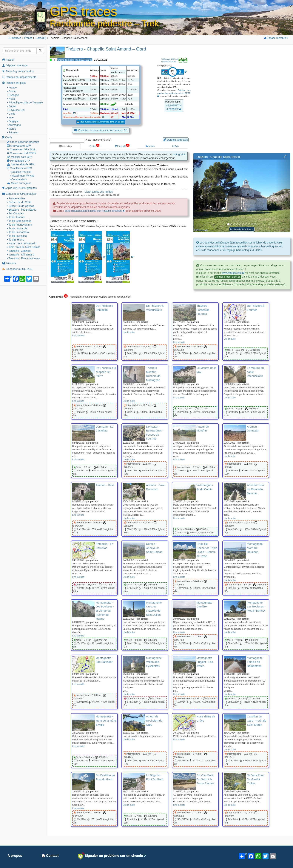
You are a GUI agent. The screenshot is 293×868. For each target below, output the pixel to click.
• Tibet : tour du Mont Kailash (24, 247)
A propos (15, 856)
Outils (7, 137)
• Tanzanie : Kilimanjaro (21, 255)
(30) (41, 38)
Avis (175, 146)
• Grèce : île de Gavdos (20, 206)
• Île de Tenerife (16, 217)
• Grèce (11, 91)
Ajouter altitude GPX (21, 164)
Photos (94, 146)
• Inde (10, 117)
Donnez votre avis (176, 140)
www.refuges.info (232, 273)
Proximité (122, 146)
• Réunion (13, 132)
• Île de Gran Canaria (19, 221)
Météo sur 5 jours (19, 183)
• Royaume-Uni (16, 110)
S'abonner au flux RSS (17, 269)
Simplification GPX (19, 168)
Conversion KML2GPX (22, 153)
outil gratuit (179, 154)
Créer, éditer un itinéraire (23, 142)
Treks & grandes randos (18, 71)
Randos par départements (19, 77)
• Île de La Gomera (18, 232)
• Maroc (11, 129)
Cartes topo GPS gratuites (19, 194)
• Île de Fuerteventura (19, 225)
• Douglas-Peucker (21, 172)
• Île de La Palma (17, 236)
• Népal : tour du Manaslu (22, 243)
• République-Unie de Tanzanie (25, 102)
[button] (285, 157)
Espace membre (276, 38)
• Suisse (12, 106)
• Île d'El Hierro (16, 240)
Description (65, 146)
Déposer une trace (15, 65)
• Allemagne (14, 125)
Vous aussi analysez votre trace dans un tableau (101, 122)
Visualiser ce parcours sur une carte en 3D (101, 130)
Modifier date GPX (20, 157)
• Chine (11, 114)
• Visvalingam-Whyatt (22, 176)
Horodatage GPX (19, 161)
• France (12, 88)
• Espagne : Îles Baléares (22, 210)
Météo (150, 146)
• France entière (16, 198)
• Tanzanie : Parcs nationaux (23, 258)
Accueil (8, 60)
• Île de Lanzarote (17, 228)
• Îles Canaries (15, 213)
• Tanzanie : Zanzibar (19, 251)
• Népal (11, 99)
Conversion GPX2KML (22, 149)
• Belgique (13, 121)
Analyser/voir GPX (19, 146)
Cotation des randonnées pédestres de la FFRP (174, 92)
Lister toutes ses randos (99, 192)
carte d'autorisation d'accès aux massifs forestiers (93, 211)
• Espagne (13, 95)
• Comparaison (18, 179)
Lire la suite (78, 336)
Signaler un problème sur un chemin (111, 856)
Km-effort (67, 113)
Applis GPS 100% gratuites (19, 188)
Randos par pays (14, 83)
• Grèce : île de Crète (19, 202)
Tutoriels (9, 263)
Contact (50, 856)
